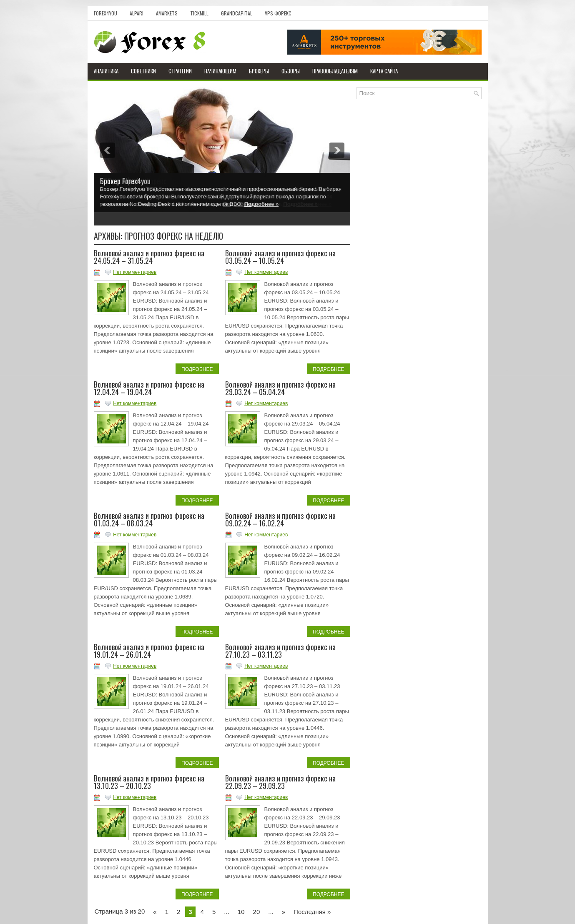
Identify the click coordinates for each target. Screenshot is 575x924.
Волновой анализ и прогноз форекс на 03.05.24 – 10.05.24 (280, 257)
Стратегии (180, 71)
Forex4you (105, 13)
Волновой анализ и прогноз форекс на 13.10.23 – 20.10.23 (149, 782)
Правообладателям (335, 71)
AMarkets (167, 13)
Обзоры (291, 71)
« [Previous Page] (155, 912)
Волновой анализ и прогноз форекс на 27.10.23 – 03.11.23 (280, 651)
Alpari (137, 13)
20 (257, 912)
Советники (143, 71)
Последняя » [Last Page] (312, 912)
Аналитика (106, 71)
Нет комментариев (135, 272)
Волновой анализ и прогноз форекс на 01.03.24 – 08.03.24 (149, 519)
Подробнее (197, 369)
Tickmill (199, 13)
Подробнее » (261, 204)
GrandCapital (237, 13)
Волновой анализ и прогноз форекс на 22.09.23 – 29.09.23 (280, 782)
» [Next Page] (284, 912)
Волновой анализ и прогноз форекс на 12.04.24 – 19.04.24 (149, 388)
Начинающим (220, 71)
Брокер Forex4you (125, 181)
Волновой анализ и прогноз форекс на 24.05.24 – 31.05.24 (149, 257)
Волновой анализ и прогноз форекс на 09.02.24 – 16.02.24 (280, 519)
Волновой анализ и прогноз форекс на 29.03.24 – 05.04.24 (280, 388)
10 (241, 912)
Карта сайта (384, 71)
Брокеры (259, 71)
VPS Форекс (278, 13)
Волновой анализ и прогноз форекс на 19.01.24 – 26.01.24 (149, 651)
